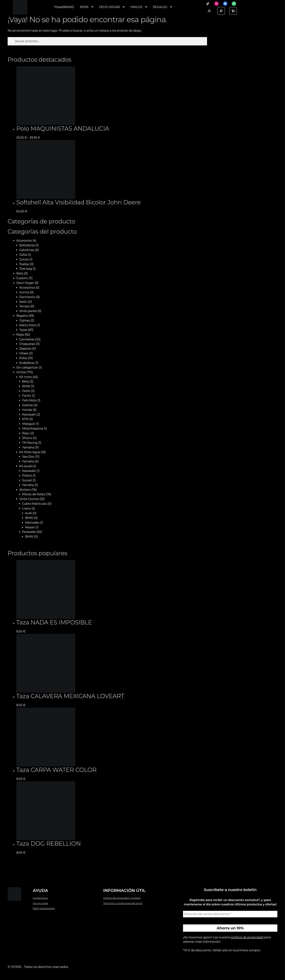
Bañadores (27, 245)
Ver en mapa (41, 903)
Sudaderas (27, 363)
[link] (233, 11)
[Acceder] (209, 11)
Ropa (20, 335)
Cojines (25, 320)
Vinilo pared (28, 311)
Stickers (25, 490)
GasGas (28, 405)
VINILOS (136, 7)
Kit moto (26, 377)
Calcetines (27, 250)
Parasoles (29, 532)
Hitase (24, 353)
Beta (20, 273)
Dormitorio (27, 297)
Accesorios (24, 241)
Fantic (27, 396)
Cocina (24, 292)
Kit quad (25, 466)
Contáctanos (40, 898)
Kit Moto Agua (30, 452)
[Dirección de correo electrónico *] (230, 914)
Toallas (24, 264)
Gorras (24, 259)
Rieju (26, 433)
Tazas (23, 330)
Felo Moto (29, 400)
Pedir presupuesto (44, 908)
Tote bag (26, 269)
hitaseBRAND (64, 7)
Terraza (24, 306)
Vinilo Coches (29, 499)
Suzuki (27, 480)
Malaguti (29, 424)
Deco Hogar (25, 283)
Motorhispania (33, 429)
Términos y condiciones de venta (123, 903)
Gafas (23, 255)
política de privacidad (247, 937)
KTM (25, 419)
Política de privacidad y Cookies (122, 898)
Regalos (22, 316)
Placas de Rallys (34, 494)
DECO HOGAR (109, 7)
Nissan (30, 527)
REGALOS (160, 7)
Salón (23, 302)
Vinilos (21, 372)
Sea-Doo (28, 457)
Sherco (27, 438)
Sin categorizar (27, 367)
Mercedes (32, 523)
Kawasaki (29, 415)
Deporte (25, 349)
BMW (26, 386)
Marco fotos (28, 325)
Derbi (26, 391)
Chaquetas (27, 344)
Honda (27, 410)
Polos (23, 358)
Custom (22, 278)
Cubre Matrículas (35, 504)
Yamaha (28, 447)
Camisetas (27, 339)
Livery (26, 508)
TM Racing (30, 443)
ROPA (84, 7)
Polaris (27, 476)
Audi (28, 513)
